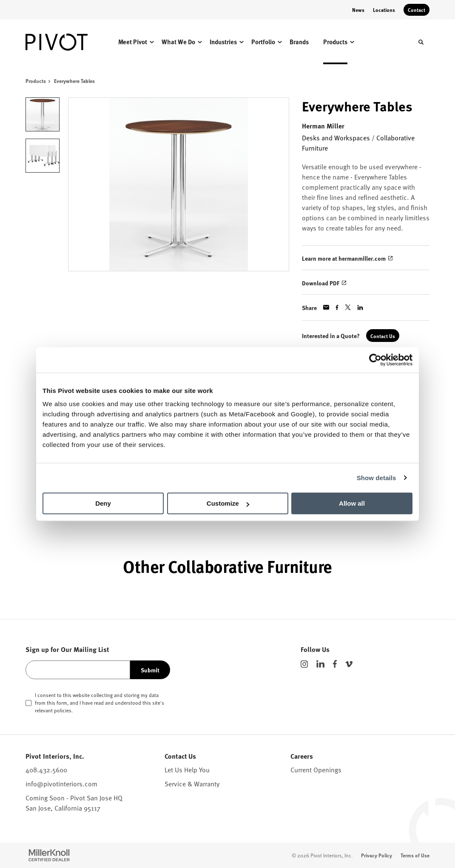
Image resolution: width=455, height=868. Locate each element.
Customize (228, 503)
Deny (103, 503)
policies (63, 710)
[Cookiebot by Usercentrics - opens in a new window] (375, 360)
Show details (377, 478)
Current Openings (316, 769)
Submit (150, 670)
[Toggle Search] (421, 42)
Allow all (352, 503)
